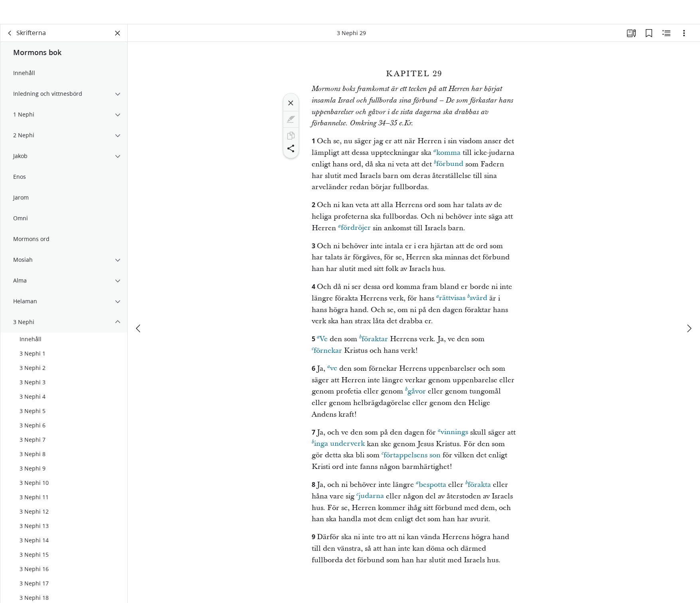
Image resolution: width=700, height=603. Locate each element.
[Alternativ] (684, 38)
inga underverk (338, 449)
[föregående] (139, 310)
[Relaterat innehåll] (666, 38)
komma (447, 157)
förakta (478, 489)
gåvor (415, 396)
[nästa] (689, 310)
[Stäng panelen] (118, 38)
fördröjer (354, 233)
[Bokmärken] (649, 38)
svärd (477, 303)
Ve (322, 344)
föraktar (374, 344)
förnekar (327, 355)
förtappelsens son (411, 460)
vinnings (453, 437)
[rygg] (10, 38)
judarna (370, 501)
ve (332, 373)
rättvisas (451, 303)
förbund (449, 169)
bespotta (431, 489)
